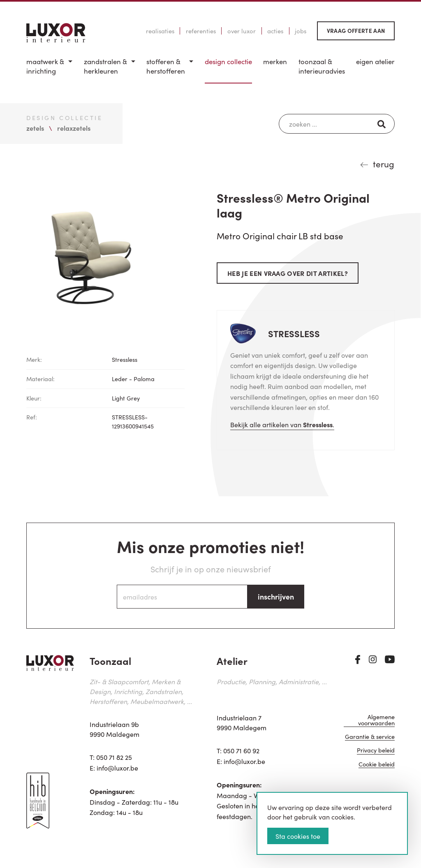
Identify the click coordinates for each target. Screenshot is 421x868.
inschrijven (276, 596)
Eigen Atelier (375, 61)
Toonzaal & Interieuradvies (322, 66)
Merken (275, 61)
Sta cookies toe (298, 836)
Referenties (201, 31)
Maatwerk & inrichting (45, 66)
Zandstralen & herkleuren (105, 66)
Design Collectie (228, 61)
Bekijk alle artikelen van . (282, 424)
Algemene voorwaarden (376, 720)
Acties (275, 31)
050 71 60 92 (241, 750)
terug (384, 164)
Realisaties (160, 31)
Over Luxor (242, 31)
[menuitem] (49, 70)
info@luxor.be (117, 768)
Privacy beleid (376, 751)
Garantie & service (370, 737)
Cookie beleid (377, 765)
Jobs (301, 31)
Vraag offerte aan (356, 31)
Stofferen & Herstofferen (166, 66)
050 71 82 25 (114, 757)
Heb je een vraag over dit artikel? (288, 273)
